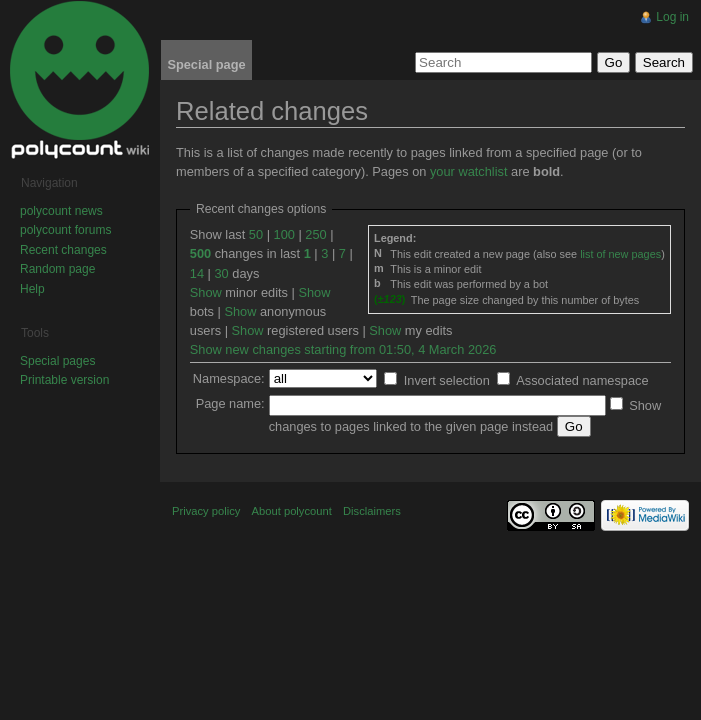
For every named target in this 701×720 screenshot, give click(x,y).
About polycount (292, 511)
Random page (57, 269)
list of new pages (620, 254)
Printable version (64, 380)
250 (315, 234)
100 (284, 234)
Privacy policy (206, 511)
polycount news (61, 211)
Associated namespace (582, 380)
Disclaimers (372, 511)
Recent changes (63, 250)
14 (197, 273)
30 (221, 273)
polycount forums (65, 230)
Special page (206, 64)
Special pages (57, 361)
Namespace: (229, 378)
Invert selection (447, 380)
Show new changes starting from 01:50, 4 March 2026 (343, 349)
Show (206, 292)
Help (32, 289)
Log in (672, 17)
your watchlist (469, 171)
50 (256, 234)
